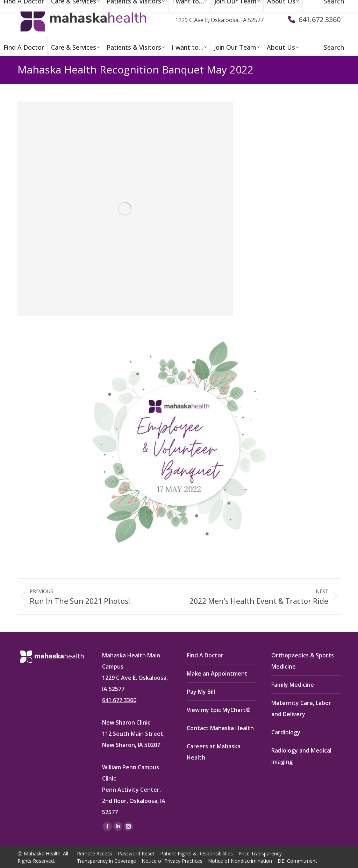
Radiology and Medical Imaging (301, 756)
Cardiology (286, 732)
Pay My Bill (201, 692)
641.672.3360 (119, 700)
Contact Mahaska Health (220, 728)
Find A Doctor (205, 655)
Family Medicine (293, 685)
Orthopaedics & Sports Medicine (303, 661)
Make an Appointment (217, 673)
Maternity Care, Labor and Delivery (301, 708)
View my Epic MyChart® (219, 710)
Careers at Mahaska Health (214, 752)
